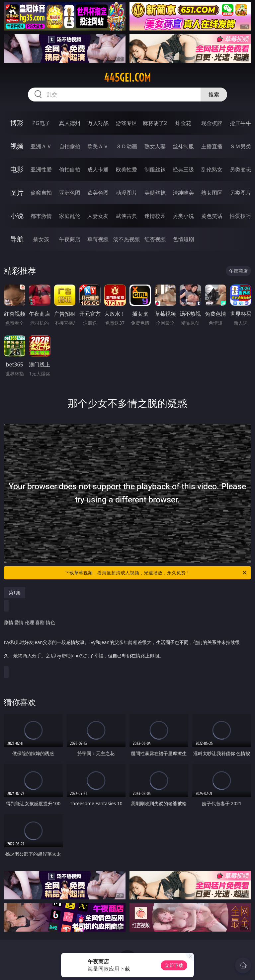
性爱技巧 (240, 216)
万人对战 (98, 123)
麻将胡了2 (155, 123)
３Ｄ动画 (127, 146)
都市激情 (41, 216)
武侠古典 (127, 216)
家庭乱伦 (70, 216)
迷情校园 (155, 216)
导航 (17, 239)
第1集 (15, 592)
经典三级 (183, 169)
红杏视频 (155, 239)
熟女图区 (212, 193)
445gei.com (127, 78)
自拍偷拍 (70, 146)
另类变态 (240, 169)
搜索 (214, 95)
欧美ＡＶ (98, 146)
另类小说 (183, 216)
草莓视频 (98, 239)
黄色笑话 (212, 216)
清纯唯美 (183, 193)
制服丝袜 (155, 169)
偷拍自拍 (70, 169)
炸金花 (183, 123)
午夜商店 (70, 239)
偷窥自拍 (41, 193)
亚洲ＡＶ (41, 146)
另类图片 (240, 193)
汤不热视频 (127, 239)
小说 (17, 216)
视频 (17, 146)
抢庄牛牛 (240, 123)
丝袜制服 (183, 146)
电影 (17, 169)
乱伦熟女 (212, 169)
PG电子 (41, 123)
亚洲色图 (70, 193)
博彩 (17, 123)
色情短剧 (183, 239)
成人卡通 (98, 169)
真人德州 (70, 123)
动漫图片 (127, 193)
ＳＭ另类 (240, 146)
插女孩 (41, 239)
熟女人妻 (155, 146)
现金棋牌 (212, 123)
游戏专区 (127, 123)
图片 (17, 193)
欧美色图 (98, 193)
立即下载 (174, 965)
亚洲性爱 (41, 169)
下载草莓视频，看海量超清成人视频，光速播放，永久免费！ (156, 573)
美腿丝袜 (155, 193)
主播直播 (212, 146)
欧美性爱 (127, 169)
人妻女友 (98, 216)
